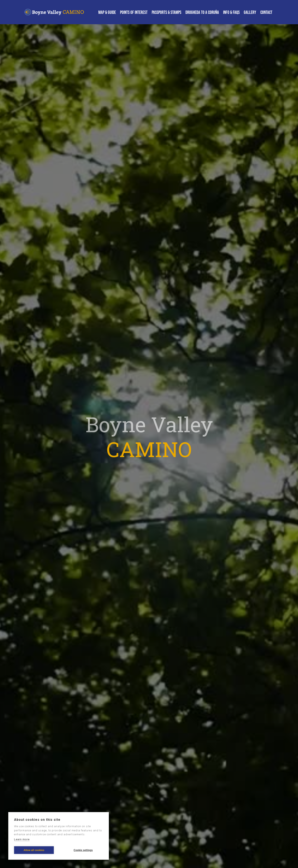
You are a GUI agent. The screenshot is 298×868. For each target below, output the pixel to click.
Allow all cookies (34, 850)
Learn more (22, 839)
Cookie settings (83, 850)
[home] (55, 12)
